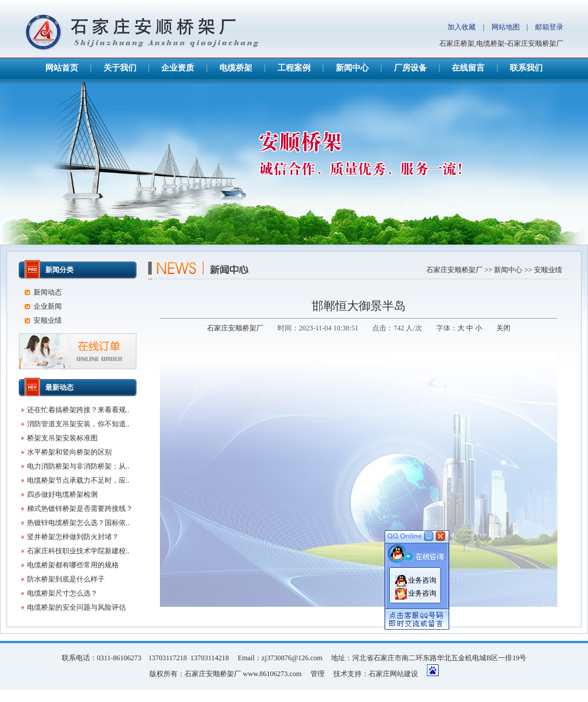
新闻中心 (352, 68)
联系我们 (526, 68)
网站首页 (62, 68)
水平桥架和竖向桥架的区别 (69, 452)
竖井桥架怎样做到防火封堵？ (73, 537)
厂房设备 (410, 68)
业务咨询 (422, 576)
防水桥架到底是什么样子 (66, 579)
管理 (318, 674)
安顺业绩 (548, 270)
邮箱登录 (549, 27)
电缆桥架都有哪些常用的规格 (73, 565)
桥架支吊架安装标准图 (62, 438)
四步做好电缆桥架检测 (62, 494)
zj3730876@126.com (292, 658)
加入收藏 (462, 27)
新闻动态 (48, 292)
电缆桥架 (236, 68)
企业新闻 (48, 306)
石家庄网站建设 (393, 674)
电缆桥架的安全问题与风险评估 (76, 607)
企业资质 (178, 68)
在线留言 (468, 68)
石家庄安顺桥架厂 (455, 270)
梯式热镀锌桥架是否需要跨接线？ (80, 509)
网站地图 (506, 27)
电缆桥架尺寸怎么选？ (62, 593)
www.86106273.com (272, 674)
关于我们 (120, 68)
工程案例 (294, 68)
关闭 (503, 328)
